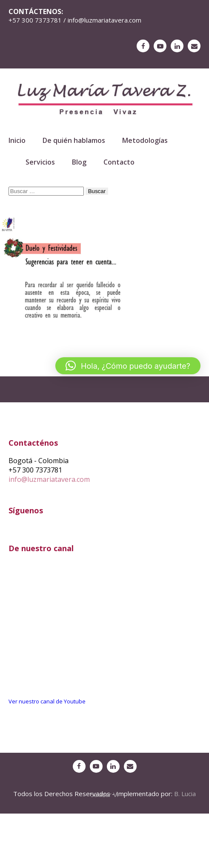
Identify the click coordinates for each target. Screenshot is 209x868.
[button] (128, 366)
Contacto (119, 162)
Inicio (17, 140)
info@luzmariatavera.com (49, 479)
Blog (79, 162)
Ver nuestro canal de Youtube (47, 701)
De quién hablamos (74, 140)
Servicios (40, 162)
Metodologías (145, 140)
